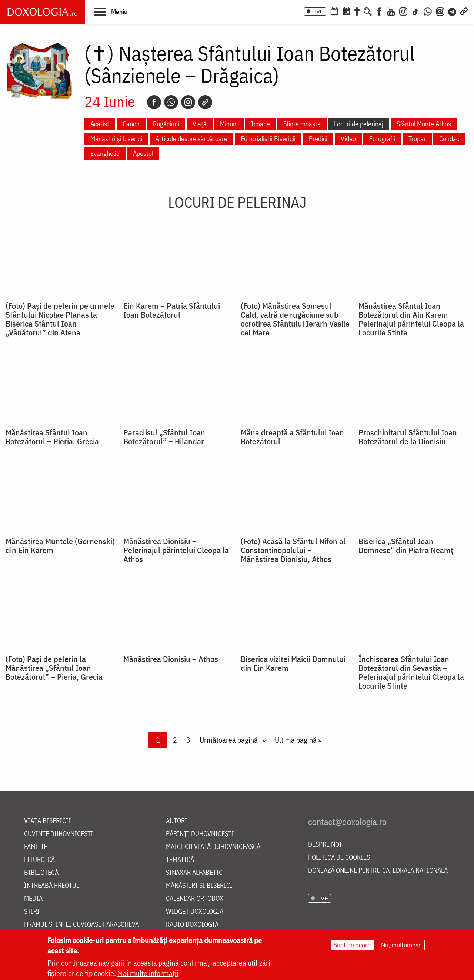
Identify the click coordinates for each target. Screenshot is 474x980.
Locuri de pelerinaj (359, 124)
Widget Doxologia (195, 912)
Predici (318, 139)
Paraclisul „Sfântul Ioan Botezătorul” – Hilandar (164, 437)
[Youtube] (391, 11)
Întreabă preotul (52, 886)
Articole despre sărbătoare (191, 139)
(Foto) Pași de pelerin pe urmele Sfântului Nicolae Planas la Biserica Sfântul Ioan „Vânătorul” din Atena (60, 319)
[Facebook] (379, 11)
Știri (32, 912)
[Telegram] (453, 11)
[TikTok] (415, 11)
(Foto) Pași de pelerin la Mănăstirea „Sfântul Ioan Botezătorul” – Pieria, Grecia (54, 668)
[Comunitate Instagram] (440, 11)
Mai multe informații (148, 973)
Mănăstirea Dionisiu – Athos (171, 659)
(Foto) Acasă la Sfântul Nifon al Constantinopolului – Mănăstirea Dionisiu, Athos (293, 550)
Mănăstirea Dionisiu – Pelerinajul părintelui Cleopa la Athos (176, 550)
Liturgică (39, 860)
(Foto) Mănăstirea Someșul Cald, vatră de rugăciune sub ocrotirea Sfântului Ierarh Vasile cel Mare (295, 319)
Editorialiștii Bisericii (268, 139)
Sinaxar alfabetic (194, 873)
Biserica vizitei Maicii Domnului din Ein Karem (293, 663)
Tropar (417, 139)
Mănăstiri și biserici (116, 139)
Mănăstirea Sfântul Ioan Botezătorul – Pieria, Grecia (52, 437)
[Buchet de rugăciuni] (357, 11)
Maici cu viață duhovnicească (213, 847)
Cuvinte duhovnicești (59, 834)
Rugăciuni (166, 124)
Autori (177, 821)
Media (33, 899)
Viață (200, 124)
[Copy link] (205, 102)
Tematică (180, 860)
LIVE (318, 11)
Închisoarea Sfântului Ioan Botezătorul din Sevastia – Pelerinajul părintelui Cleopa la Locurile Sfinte (411, 672)
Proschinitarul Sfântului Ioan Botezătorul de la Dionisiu (408, 437)
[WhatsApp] (428, 11)
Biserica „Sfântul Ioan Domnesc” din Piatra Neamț (406, 546)
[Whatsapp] (171, 102)
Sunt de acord (352, 945)
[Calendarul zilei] (346, 11)
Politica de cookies (339, 858)
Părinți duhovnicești (200, 834)
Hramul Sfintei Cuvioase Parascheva (81, 925)
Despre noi (325, 845)
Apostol (143, 153)
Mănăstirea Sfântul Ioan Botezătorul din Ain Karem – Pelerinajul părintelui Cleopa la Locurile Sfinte (411, 319)
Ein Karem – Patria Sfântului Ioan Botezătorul (172, 310)
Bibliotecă (41, 873)
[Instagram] (403, 11)
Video (348, 139)
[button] (111, 11)
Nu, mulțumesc (401, 945)
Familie (36, 847)
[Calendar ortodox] (334, 11)
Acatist (100, 124)
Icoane (261, 124)
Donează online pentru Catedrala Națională (378, 871)
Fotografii (382, 139)
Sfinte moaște (302, 124)
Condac (449, 139)
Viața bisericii (48, 821)
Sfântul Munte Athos (424, 124)
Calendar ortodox (195, 899)
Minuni (229, 124)
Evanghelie (105, 153)
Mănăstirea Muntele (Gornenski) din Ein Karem (60, 546)
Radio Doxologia (192, 925)
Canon (131, 124)
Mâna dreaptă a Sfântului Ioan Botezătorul (292, 437)
